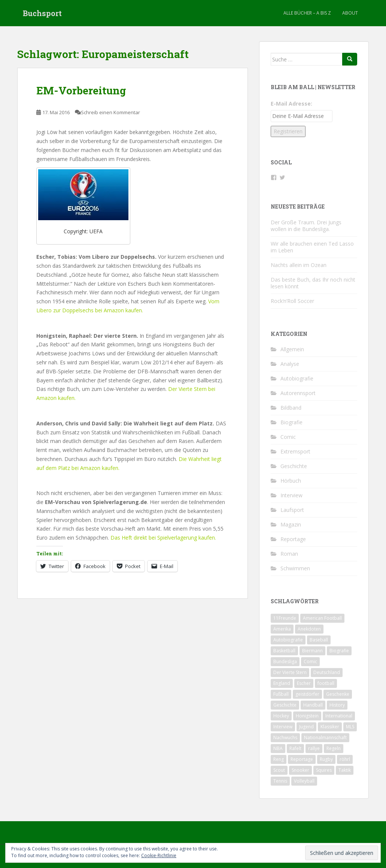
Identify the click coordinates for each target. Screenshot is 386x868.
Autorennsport (298, 393)
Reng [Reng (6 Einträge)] (279, 759)
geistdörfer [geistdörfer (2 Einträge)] (307, 694)
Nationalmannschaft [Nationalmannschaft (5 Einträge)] (325, 738)
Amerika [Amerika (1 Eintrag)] (282, 629)
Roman (289, 554)
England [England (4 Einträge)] (282, 683)
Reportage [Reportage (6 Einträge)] (302, 759)
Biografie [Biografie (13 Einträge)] (339, 651)
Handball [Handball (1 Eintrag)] (313, 705)
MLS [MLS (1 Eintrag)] (350, 727)
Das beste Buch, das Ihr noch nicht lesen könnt (313, 283)
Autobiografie (297, 378)
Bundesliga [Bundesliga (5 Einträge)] (285, 661)
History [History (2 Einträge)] (337, 705)
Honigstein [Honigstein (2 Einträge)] (307, 716)
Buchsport (42, 13)
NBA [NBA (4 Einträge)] (278, 748)
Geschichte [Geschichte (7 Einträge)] (285, 705)
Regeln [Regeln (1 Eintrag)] (334, 748)
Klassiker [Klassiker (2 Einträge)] (330, 727)
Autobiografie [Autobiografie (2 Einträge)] (288, 640)
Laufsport (292, 510)
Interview (291, 495)
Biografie (291, 422)
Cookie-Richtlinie (159, 855)
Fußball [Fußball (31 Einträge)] (281, 694)
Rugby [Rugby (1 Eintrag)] (326, 759)
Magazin (291, 524)
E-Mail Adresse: (291, 104)
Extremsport (295, 451)
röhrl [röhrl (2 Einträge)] (345, 759)
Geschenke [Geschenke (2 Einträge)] (338, 694)
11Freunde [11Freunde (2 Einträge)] (285, 618)
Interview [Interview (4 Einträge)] (283, 727)
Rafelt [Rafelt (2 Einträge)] (295, 748)
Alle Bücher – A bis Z (307, 13)
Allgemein (292, 349)
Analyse (290, 364)
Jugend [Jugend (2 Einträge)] (306, 727)
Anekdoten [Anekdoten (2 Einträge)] (309, 629)
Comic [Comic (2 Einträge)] (310, 661)
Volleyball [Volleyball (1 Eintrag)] (304, 781)
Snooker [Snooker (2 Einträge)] (300, 770)
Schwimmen (295, 568)
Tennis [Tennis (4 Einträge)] (280, 781)
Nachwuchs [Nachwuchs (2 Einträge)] (285, 738)
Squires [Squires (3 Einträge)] (324, 770)
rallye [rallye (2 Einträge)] (314, 748)
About (350, 13)
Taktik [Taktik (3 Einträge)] (345, 770)
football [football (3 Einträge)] (326, 683)
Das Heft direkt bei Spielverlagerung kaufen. (163, 538)
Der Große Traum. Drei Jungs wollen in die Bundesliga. (306, 226)
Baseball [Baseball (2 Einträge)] (319, 640)
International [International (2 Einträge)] (339, 716)
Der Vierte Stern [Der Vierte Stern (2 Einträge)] (290, 672)
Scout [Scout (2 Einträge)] (279, 770)
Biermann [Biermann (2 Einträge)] (312, 651)
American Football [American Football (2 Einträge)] (322, 618)
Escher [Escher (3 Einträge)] (304, 683)
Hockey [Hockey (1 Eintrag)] (281, 716)
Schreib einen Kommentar (110, 112)
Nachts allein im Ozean (299, 265)
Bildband (291, 408)
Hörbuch (291, 481)
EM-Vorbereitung (81, 90)
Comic (288, 437)
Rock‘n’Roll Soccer (292, 301)
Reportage (293, 539)
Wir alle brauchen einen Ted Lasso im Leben (312, 247)
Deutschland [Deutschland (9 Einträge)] (327, 672)
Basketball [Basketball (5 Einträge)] (284, 651)
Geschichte (294, 466)
